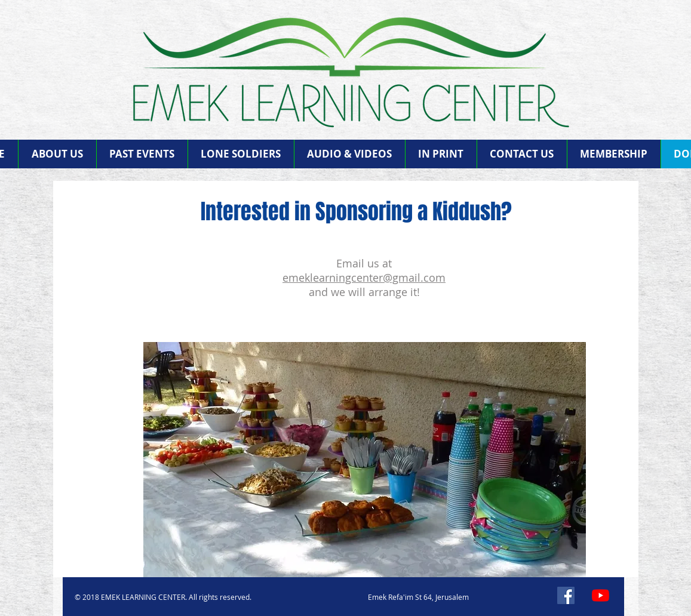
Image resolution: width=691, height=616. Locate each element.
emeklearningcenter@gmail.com (364, 278)
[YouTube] (601, 595)
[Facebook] (566, 595)
